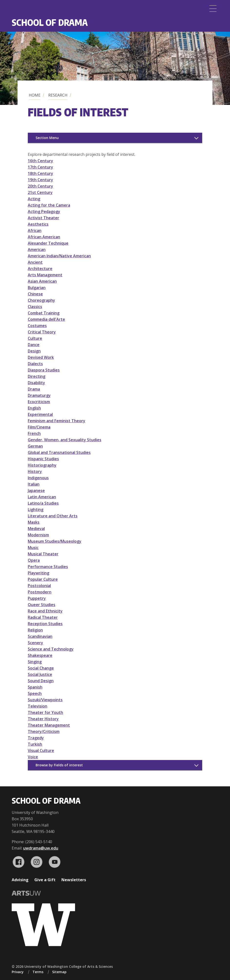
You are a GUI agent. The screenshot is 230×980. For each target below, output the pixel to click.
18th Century (40, 173)
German (35, 446)
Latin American (42, 497)
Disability (36, 383)
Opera (34, 560)
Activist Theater (43, 218)
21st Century (40, 192)
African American (44, 237)
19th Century (40, 180)
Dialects (35, 364)
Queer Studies (42, 605)
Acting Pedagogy (44, 211)
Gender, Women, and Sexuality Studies (65, 440)
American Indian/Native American (59, 256)
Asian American (42, 281)
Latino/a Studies (43, 503)
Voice (33, 757)
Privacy (18, 972)
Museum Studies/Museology (55, 541)
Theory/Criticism (44, 731)
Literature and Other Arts (53, 516)
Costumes (37, 326)
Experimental (40, 414)
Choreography (41, 300)
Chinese (35, 294)
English (34, 408)
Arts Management (45, 275)
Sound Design (41, 681)
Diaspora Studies (44, 370)
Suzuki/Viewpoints (45, 700)
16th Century (40, 161)
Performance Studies (48, 567)
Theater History (43, 719)
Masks (34, 522)
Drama (34, 389)
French (34, 433)
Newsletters (74, 880)
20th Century (40, 186)
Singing (35, 662)
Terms (38, 972)
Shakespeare (40, 655)
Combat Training (44, 313)
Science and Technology (51, 649)
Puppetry (37, 598)
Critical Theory (42, 332)
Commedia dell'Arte (46, 319)
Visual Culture (41, 750)
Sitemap (59, 972)
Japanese (36, 490)
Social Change (41, 668)
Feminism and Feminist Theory (57, 421)
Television (38, 706)
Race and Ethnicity (45, 611)
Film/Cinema (39, 427)
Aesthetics (38, 224)
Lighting (36, 510)
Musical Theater (43, 554)
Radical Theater (43, 617)
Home (35, 95)
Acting (34, 199)
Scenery (35, 643)
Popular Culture (43, 579)
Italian (34, 484)
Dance (34, 345)
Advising (20, 880)
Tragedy (36, 738)
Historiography (42, 465)
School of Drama (50, 22)
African (35, 230)
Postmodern (40, 592)
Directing (37, 376)
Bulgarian (37, 288)
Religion (35, 630)
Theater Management (49, 725)
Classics (35, 307)
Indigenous (38, 478)
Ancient (35, 262)
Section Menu (47, 138)
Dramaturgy (39, 395)
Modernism (38, 535)
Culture (35, 338)
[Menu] (213, 9)
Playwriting (38, 573)
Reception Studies (45, 624)
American (37, 250)
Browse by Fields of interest (59, 765)
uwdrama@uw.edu (41, 848)
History (35, 471)
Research (58, 95)
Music (33, 548)
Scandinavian (40, 636)
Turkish (35, 744)
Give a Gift (45, 880)
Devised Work (41, 357)
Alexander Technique (48, 243)
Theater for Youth (45, 712)
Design (34, 351)
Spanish (35, 687)
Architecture (40, 269)
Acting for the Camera (49, 205)
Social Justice (40, 674)
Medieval (36, 529)
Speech (35, 693)
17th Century (40, 167)
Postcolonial (39, 586)
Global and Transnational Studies (59, 452)
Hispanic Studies (43, 459)
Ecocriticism (39, 402)
